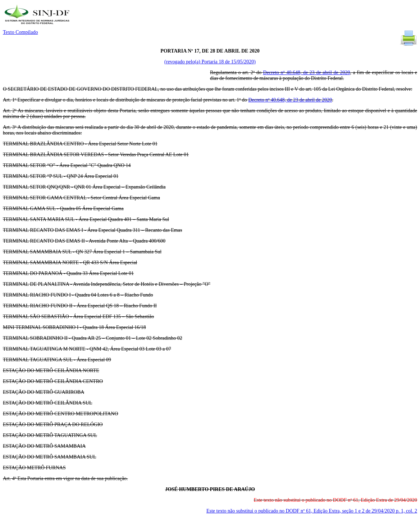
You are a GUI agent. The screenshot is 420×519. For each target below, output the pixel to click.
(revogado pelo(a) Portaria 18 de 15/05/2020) (210, 62)
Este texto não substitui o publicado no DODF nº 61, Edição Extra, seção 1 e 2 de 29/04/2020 (312, 511)
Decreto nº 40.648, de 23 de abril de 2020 (307, 73)
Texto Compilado (20, 32)
